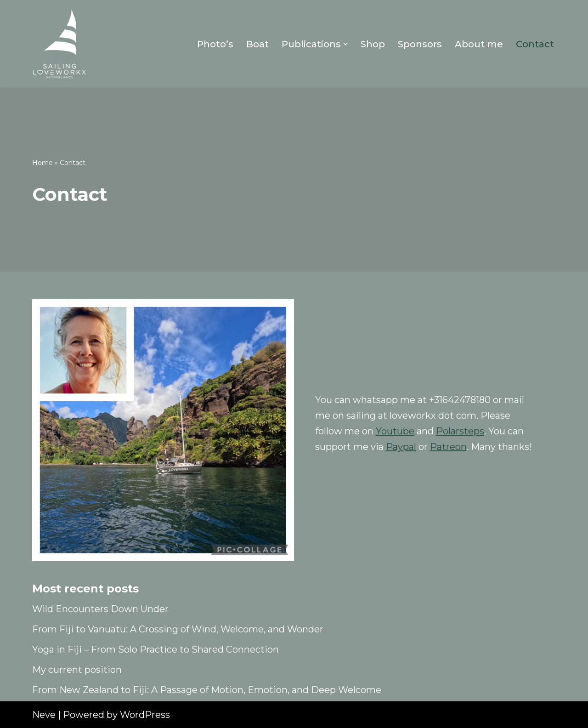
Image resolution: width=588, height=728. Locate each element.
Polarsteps (460, 431)
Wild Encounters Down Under (100, 609)
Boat (257, 44)
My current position (77, 670)
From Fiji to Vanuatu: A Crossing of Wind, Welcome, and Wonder (178, 629)
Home (42, 163)
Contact (535, 44)
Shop (373, 44)
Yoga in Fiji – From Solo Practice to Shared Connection (155, 649)
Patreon (448, 447)
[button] (345, 44)
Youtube (395, 431)
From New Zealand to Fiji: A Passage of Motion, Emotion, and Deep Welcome (207, 690)
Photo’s (215, 44)
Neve (44, 715)
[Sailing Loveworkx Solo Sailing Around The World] (60, 44)
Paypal (401, 447)
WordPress (145, 715)
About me (479, 44)
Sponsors (420, 44)
